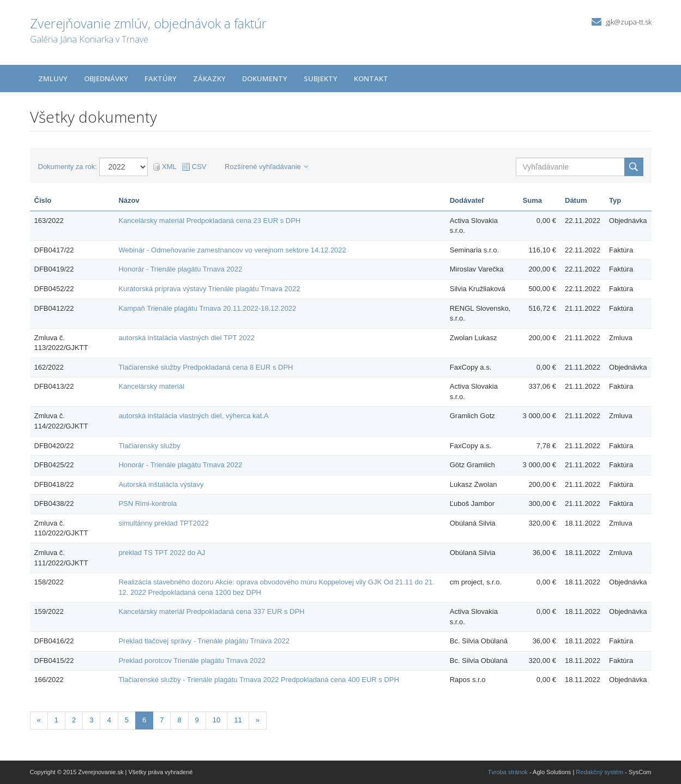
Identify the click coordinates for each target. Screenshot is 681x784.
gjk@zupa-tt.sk (629, 22)
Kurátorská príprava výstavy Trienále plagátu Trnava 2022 (209, 289)
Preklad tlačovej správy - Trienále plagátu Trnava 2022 (204, 641)
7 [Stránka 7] (162, 720)
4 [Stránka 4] (109, 720)
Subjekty (321, 79)
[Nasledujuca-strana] (258, 720)
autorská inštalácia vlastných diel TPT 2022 (186, 338)
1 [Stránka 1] (56, 720)
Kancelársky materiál (151, 386)
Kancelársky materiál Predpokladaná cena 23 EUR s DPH (209, 221)
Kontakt (371, 79)
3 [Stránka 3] (91, 720)
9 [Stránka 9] (197, 720)
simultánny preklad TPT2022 (163, 523)
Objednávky (106, 79)
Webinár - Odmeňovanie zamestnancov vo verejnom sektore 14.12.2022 (232, 250)
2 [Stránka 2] (74, 720)
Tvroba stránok (508, 772)
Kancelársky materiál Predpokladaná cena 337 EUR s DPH (211, 611)
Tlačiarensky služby (149, 446)
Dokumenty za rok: (68, 167)
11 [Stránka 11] (238, 720)
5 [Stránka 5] (127, 720)
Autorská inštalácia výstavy (161, 484)
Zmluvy (53, 79)
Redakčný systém (599, 772)
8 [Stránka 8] (179, 720)
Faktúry (161, 79)
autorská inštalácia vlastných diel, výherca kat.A (193, 416)
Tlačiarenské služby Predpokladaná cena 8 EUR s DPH (206, 367)
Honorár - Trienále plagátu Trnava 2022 (180, 269)
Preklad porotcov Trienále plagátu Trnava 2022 (192, 661)
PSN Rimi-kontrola (147, 503)
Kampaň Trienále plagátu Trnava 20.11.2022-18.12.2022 (207, 308)
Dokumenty (265, 79)
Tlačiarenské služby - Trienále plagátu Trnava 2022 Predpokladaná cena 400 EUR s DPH (259, 680)
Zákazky (209, 79)
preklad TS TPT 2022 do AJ (162, 553)
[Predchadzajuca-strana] (39, 720)
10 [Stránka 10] (216, 720)
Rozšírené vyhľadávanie (266, 167)
